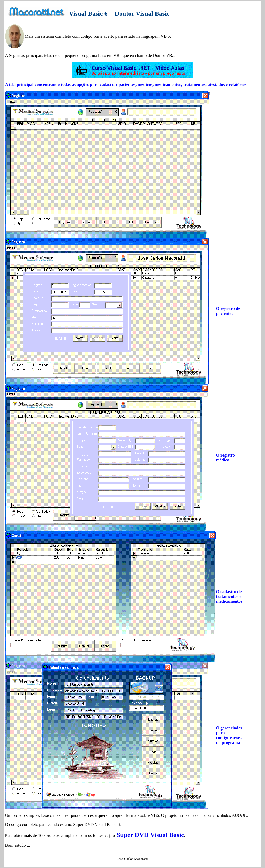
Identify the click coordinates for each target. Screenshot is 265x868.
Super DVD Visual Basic (150, 835)
